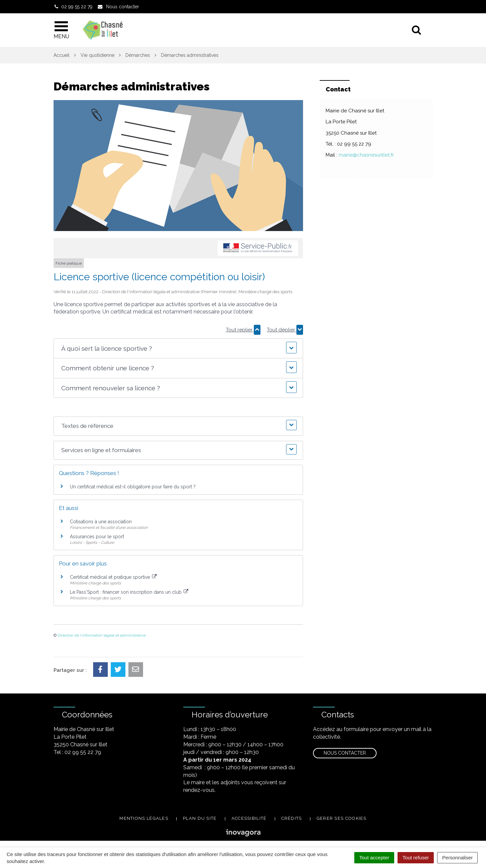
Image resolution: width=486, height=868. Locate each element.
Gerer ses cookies (342, 818)
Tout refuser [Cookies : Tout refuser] (416, 858)
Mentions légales (144, 818)
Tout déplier (285, 330)
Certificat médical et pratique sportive (113, 577)
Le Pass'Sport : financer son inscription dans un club (129, 592)
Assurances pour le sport (97, 537)
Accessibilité (249, 818)
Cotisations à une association (101, 522)
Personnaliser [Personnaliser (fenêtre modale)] (457, 858)
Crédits (292, 818)
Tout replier (243, 330)
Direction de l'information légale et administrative (102, 635)
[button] (178, 349)
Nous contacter (345, 753)
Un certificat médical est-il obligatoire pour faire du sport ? (133, 487)
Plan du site (200, 818)
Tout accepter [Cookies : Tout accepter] (374, 858)
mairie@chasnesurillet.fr (366, 155)
